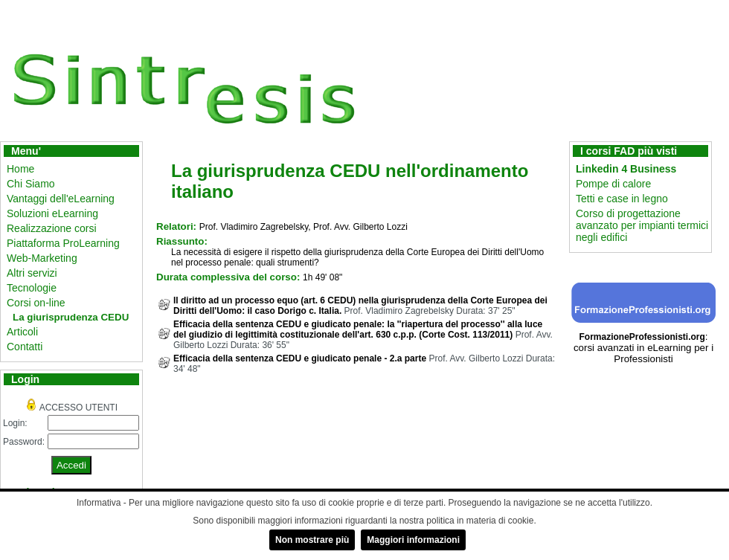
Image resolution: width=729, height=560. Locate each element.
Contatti (25, 347)
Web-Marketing (42, 258)
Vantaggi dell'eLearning (61, 199)
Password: (24, 442)
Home (20, 169)
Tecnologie (32, 288)
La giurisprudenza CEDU (71, 317)
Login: (15, 423)
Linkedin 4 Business (626, 169)
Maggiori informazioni (413, 540)
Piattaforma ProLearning (63, 243)
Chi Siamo (31, 184)
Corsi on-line (36, 303)
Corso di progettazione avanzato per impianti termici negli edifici (642, 225)
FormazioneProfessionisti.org (642, 337)
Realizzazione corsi (52, 228)
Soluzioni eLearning (52, 213)
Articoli (22, 332)
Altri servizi (32, 273)
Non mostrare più (312, 540)
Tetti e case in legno (622, 199)
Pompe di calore (613, 184)
